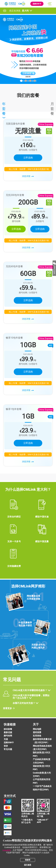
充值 (6, 739)
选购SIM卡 (37, 4)
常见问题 (8, 749)
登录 (6, 746)
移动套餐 (8, 729)
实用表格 (37, 736)
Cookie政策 (7, 850)
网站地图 (37, 729)
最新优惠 (8, 732)
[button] (21, 81)
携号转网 (8, 736)
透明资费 (37, 732)
